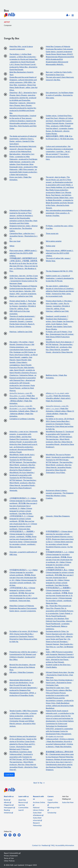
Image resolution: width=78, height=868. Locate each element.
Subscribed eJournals (37, 819)
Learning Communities (23, 806)
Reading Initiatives (8, 811)
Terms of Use (9, 858)
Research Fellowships (37, 824)
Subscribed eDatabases (38, 814)
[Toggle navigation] (73, 15)
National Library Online (38, 809)
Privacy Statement (11, 856)
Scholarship (52, 813)
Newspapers (9, 807)
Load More (9, 775)
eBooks (8, 802)
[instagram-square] (15, 836)
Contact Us (36, 845)
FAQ (53, 845)
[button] (68, 15)
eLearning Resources (23, 801)
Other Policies (9, 861)
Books (7, 800)
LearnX (21, 810)
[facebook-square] (11, 836)
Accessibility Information (65, 845)
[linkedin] (6, 836)
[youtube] (20, 836)
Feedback (46, 845)
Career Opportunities (53, 802)
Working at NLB (53, 809)
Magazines (9, 805)
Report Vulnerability (12, 853)
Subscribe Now (68, 802)
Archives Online (39, 803)
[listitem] (9, 797)
